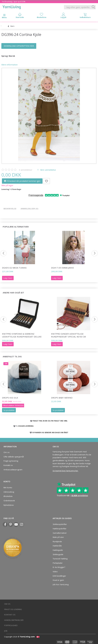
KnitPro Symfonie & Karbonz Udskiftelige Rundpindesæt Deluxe (22, 335)
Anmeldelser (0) (29, 209)
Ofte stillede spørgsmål (14, 457)
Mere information (9, 65)
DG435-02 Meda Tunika (14, 268)
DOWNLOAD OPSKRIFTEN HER (19, 46)
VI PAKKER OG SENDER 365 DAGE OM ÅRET (50, 432)
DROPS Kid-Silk (10, 398)
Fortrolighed (11, 625)
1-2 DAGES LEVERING (25, 426)
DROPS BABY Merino (62, 398)
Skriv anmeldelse (48, 170)
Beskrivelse (10, 209)
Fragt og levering (11, 461)
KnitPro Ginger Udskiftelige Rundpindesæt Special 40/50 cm (68, 335)
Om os (7, 452)
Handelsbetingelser (14, 620)
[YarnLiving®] (12, 7)
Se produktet (9, 410)
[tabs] (85, 16)
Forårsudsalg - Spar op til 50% (14, 2)
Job (6, 631)
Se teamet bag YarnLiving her (65, 471)
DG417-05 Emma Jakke (62, 268)
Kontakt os (8, 465)
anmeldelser (26, 170)
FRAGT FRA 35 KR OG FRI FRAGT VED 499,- (50, 421)
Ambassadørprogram (13, 470)
